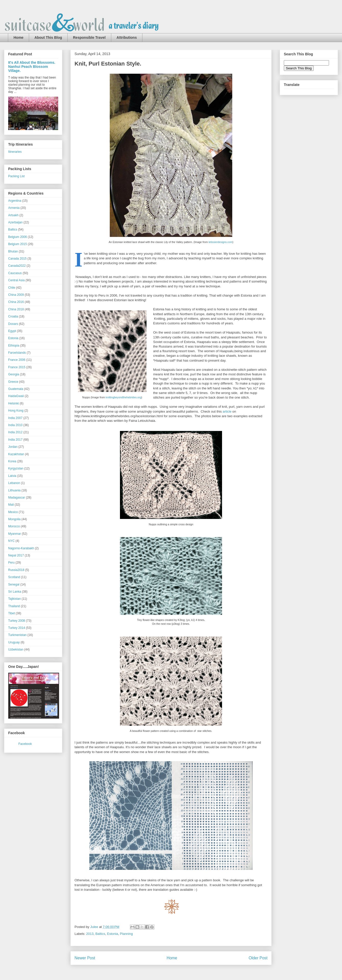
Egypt (12, 331)
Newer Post (85, 958)
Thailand (14, 606)
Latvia (12, 476)
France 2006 (17, 360)
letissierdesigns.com (221, 242)
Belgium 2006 (17, 237)
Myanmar (15, 534)
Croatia (13, 316)
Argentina (15, 201)
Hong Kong (16, 411)
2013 (90, 934)
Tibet (11, 613)
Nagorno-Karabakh (21, 548)
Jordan (13, 447)
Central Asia (16, 280)
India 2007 (15, 418)
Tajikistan (14, 599)
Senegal (14, 584)
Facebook (25, 744)
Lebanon (14, 483)
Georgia (14, 374)
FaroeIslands (17, 353)
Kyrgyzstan (16, 468)
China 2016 (16, 302)
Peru (11, 563)
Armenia (14, 208)
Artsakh (13, 215)
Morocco (14, 526)
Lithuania (14, 490)
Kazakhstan (16, 454)
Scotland (14, 577)
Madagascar (17, 498)
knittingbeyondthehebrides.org (123, 397)
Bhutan (13, 251)
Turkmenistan (17, 635)
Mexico (13, 512)
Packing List (16, 176)
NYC (11, 541)
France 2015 (17, 367)
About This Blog (48, 37)
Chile (12, 288)
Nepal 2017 (16, 555)
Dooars (13, 324)
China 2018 (16, 309)
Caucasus (15, 273)
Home (19, 37)
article (227, 411)
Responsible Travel (89, 37)
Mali (11, 505)
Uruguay (14, 642)
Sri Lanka (15, 592)
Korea (12, 461)
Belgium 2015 (17, 244)
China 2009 (16, 295)
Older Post (258, 958)
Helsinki (14, 403)
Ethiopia (14, 346)
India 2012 (15, 432)
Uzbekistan (16, 650)
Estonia (112, 934)
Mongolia (14, 519)
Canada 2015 (17, 259)
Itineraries (15, 152)
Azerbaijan (15, 222)
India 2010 (15, 425)
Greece (13, 382)
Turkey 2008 (17, 621)
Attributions (127, 37)
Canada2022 (17, 266)
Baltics (100, 934)
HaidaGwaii (16, 396)
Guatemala (16, 389)
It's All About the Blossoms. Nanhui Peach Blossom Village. (32, 67)
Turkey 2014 (17, 628)
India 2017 (15, 440)
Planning (126, 934)
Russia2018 (16, 570)
